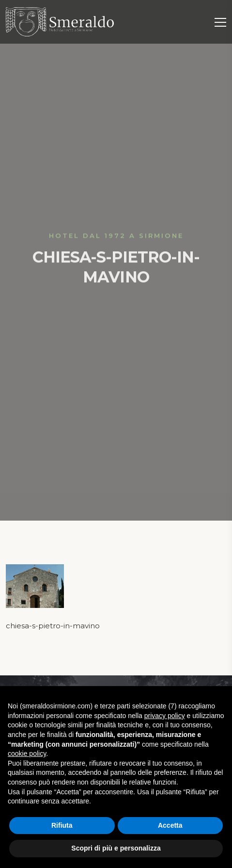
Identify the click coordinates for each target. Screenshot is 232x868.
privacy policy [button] (165, 716)
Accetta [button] (170, 825)
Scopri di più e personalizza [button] (116, 848)
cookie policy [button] (27, 753)
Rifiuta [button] (62, 825)
